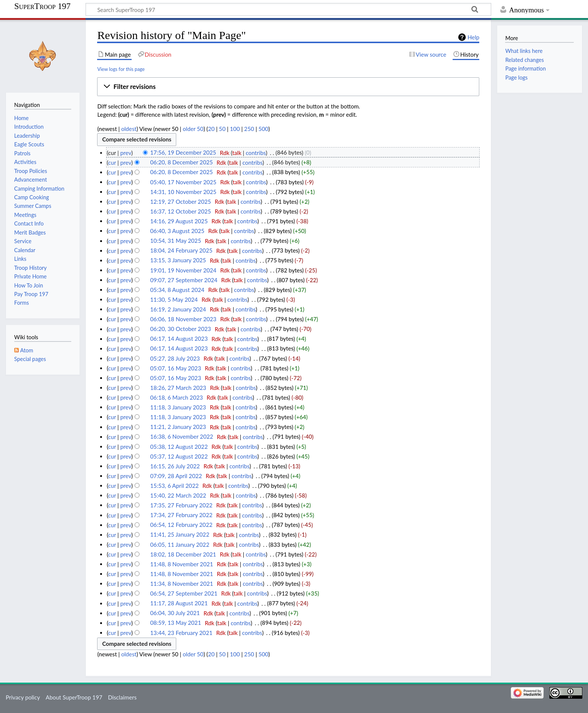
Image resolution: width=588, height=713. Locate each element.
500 (263, 129)
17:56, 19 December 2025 (183, 153)
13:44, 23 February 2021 (181, 633)
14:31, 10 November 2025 (184, 192)
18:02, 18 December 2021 (183, 554)
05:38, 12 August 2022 (179, 447)
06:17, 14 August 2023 (179, 339)
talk (237, 153)
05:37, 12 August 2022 (179, 456)
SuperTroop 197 (42, 6)
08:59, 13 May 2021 (176, 623)
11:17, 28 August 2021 (179, 603)
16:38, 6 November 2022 (182, 437)
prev (126, 153)
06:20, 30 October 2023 (181, 329)
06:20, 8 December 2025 (182, 162)
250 (249, 129)
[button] (288, 87)
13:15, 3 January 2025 (178, 260)
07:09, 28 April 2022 (176, 476)
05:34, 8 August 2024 (178, 290)
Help (473, 37)
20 (211, 129)
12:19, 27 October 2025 (181, 202)
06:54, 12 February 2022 (181, 525)
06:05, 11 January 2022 (180, 545)
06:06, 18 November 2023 (184, 319)
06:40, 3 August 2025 (178, 231)
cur (112, 162)
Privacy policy (23, 697)
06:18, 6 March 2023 (177, 397)
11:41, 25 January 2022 (180, 535)
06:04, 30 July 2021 (175, 613)
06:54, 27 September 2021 (184, 593)
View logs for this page (121, 69)
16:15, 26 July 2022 (175, 466)
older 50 (193, 129)
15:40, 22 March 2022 (178, 495)
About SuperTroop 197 (74, 697)
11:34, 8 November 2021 (182, 584)
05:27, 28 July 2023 (175, 358)
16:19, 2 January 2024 (178, 309)
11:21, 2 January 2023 (178, 427)
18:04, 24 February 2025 (181, 251)
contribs (256, 153)
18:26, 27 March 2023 (178, 388)
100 (235, 129)
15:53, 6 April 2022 (175, 486)
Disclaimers (122, 697)
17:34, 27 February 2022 (181, 515)
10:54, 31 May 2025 (176, 241)
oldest (129, 129)
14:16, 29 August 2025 (179, 221)
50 (222, 129)
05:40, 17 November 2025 (184, 182)
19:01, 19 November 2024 (184, 270)
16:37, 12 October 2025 (181, 211)
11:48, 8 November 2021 (182, 564)
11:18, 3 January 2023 (178, 407)
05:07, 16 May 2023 (176, 368)
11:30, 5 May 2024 (174, 299)
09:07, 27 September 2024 (184, 280)
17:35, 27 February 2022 (181, 505)
